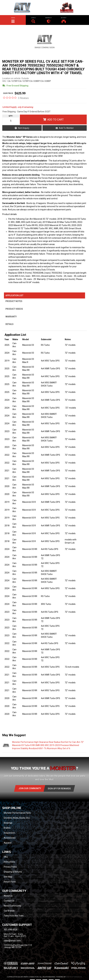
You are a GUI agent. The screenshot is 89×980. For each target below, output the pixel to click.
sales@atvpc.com (12, 941)
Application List (14, 295)
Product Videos (14, 309)
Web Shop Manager (74, 977)
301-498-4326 (11, 930)
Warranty (11, 317)
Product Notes (14, 301)
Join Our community (30, 788)
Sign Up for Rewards (59, 789)
